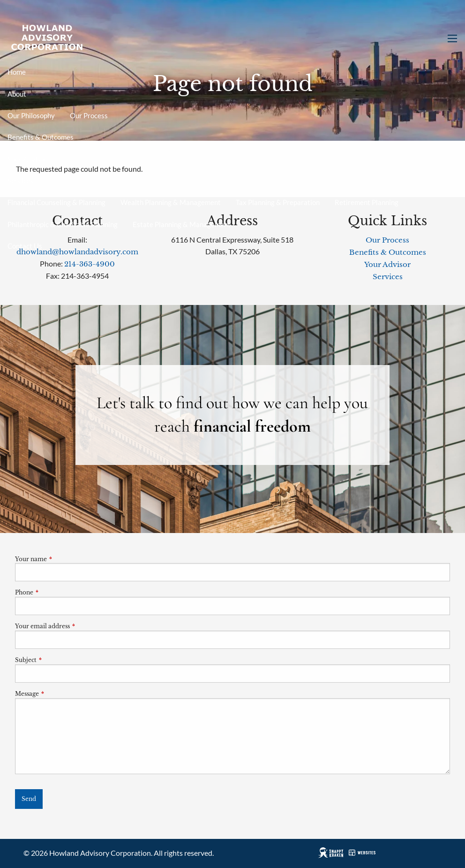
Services (21, 181)
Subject (57, 660)
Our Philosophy (31, 115)
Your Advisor (27, 159)
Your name (62, 559)
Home (17, 72)
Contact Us (25, 246)
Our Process (89, 115)
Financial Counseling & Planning (56, 202)
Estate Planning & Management (182, 224)
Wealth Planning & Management (171, 202)
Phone (55, 592)
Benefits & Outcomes (41, 137)
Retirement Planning (367, 202)
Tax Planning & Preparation (278, 202)
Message (58, 694)
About (17, 94)
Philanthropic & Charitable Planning (63, 224)
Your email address (73, 626)
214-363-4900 (90, 264)
